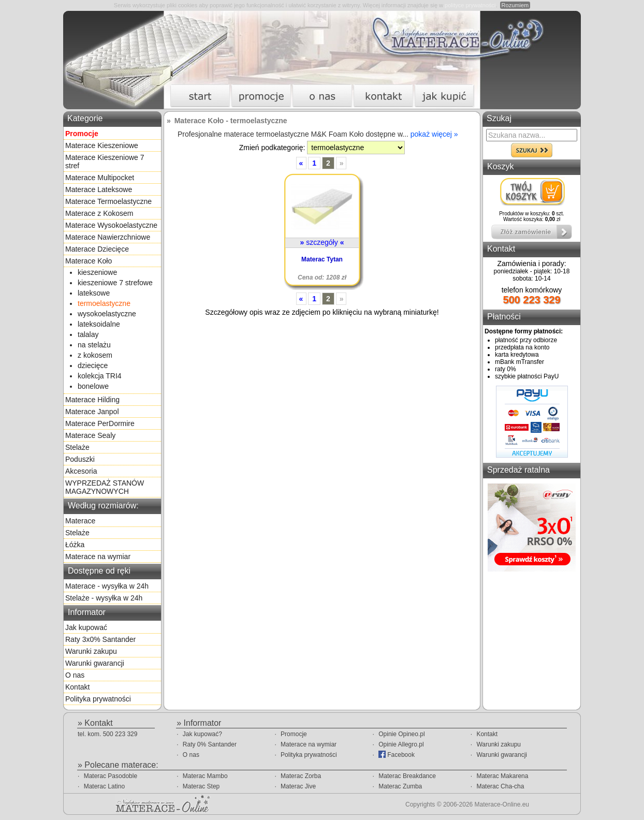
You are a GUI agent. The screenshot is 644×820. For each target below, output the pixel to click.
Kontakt (77, 687)
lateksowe (94, 293)
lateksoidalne (99, 324)
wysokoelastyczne (107, 314)
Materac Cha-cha (500, 786)
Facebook (397, 755)
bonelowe (93, 386)
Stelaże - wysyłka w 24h (104, 598)
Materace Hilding (92, 400)
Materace (80, 521)
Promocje (294, 734)
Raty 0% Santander (210, 744)
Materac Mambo (205, 776)
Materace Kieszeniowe (102, 145)
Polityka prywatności (98, 699)
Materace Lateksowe (99, 189)
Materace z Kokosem (99, 213)
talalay (88, 334)
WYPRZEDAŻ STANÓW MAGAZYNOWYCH (105, 487)
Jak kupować (86, 627)
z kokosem (95, 355)
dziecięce (93, 365)
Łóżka (75, 545)
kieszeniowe (97, 272)
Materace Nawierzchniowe (108, 237)
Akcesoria (81, 471)
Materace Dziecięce (97, 249)
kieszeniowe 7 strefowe (115, 283)
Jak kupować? (202, 734)
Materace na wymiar (98, 557)
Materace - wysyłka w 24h (107, 586)
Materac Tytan (322, 259)
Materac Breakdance (407, 776)
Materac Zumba (400, 786)
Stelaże (77, 447)
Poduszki (80, 459)
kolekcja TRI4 (100, 376)
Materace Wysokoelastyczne (111, 225)
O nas (75, 675)
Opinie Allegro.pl (401, 744)
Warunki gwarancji (95, 663)
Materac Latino (104, 786)
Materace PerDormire (100, 423)
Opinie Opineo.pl (401, 734)
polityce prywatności (470, 5)
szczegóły (322, 242)
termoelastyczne (104, 303)
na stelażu (94, 345)
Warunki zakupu (91, 651)
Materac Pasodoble (111, 776)
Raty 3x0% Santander (100, 639)
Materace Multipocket (100, 178)
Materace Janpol (92, 412)
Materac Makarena (502, 776)
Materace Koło (89, 261)
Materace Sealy (90, 435)
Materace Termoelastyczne (108, 201)
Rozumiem (515, 5)
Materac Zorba (301, 776)
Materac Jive (298, 786)
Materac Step (201, 786)
